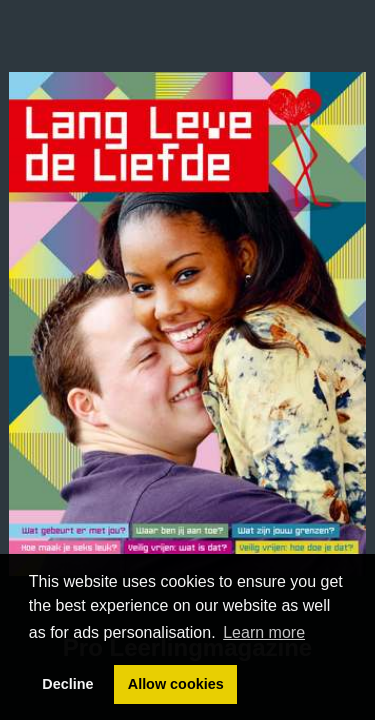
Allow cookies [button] (176, 684)
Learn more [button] (264, 632)
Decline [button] (67, 684)
